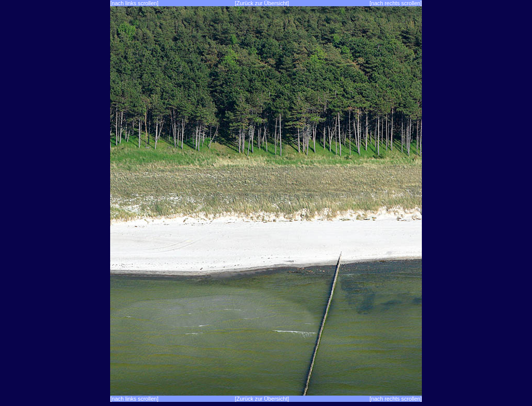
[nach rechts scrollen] (396, 3)
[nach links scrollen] (134, 3)
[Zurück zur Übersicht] (262, 3)
